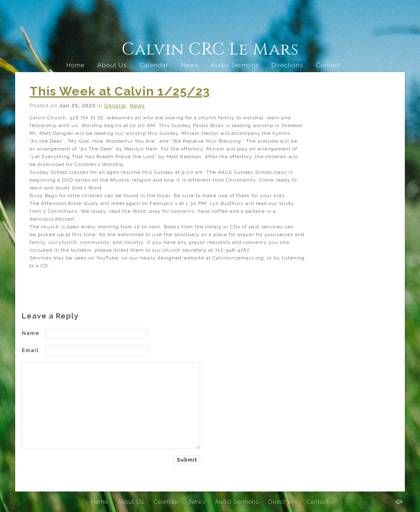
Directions (287, 65)
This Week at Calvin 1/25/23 (120, 91)
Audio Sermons (235, 65)
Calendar (154, 65)
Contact (328, 65)
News (189, 65)
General (115, 106)
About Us (112, 65)
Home (75, 65)
